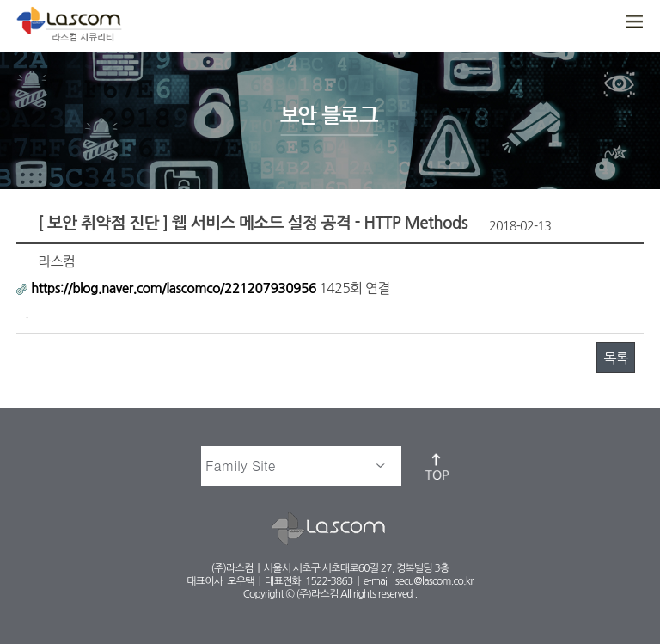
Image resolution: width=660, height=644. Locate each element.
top (438, 466)
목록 (615, 358)
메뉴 (632, 22)
